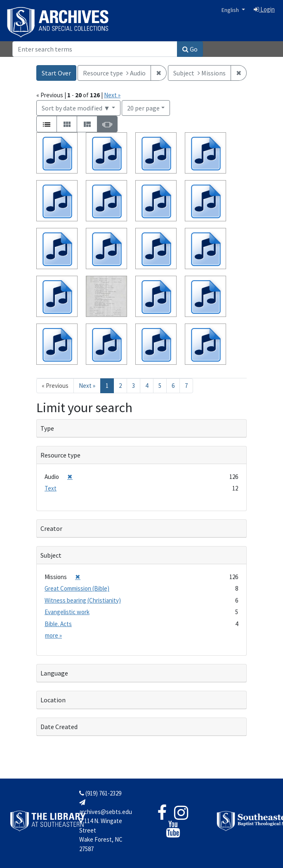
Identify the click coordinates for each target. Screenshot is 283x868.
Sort (76, 108)
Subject (51, 555)
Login (264, 9)
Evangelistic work (67, 612)
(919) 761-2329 (100, 793)
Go (190, 49)
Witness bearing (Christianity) (83, 600)
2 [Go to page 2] (120, 386)
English (231, 10)
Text (51, 488)
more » (53, 635)
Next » (112, 95)
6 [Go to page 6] (173, 386)
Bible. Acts (58, 624)
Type (47, 428)
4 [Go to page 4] (147, 386)
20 (143, 107)
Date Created (59, 727)
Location (53, 700)
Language (54, 673)
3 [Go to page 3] (133, 386)
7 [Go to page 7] (186, 386)
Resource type (60, 455)
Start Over (56, 73)
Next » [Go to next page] (87, 386)
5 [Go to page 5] (160, 386)
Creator (51, 528)
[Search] (95, 49)
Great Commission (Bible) (77, 588)
